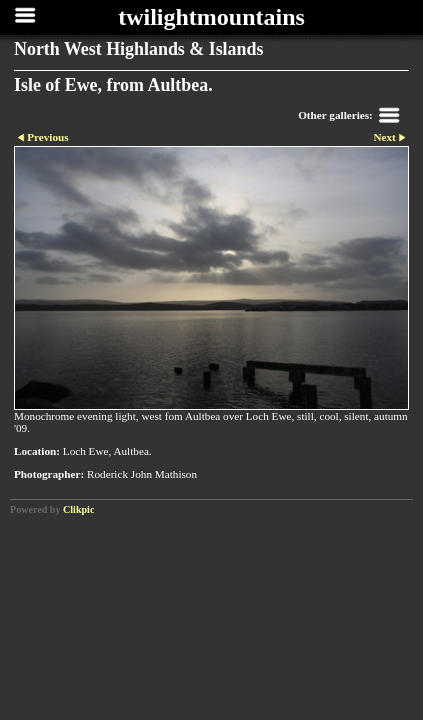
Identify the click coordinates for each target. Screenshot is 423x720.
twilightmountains (211, 17)
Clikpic (78, 509)
